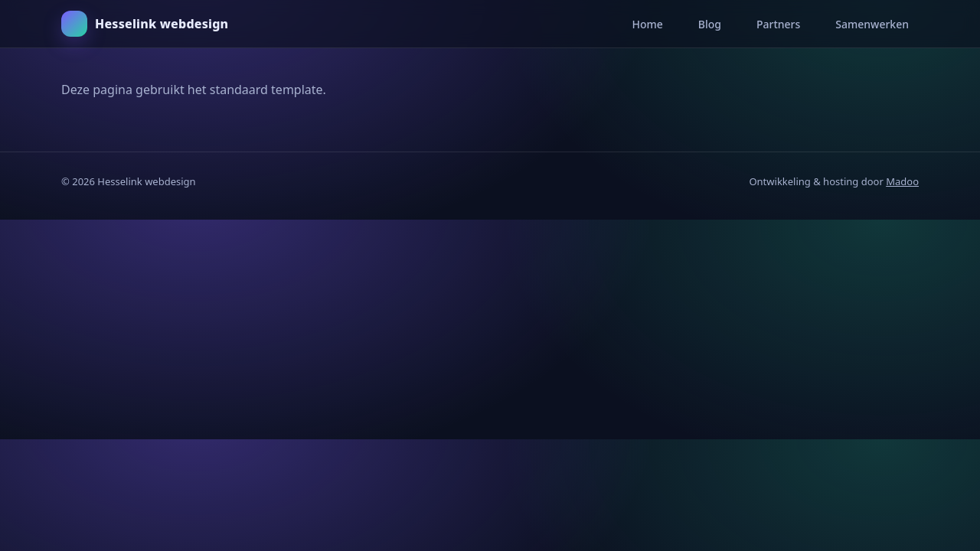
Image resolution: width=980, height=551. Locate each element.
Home (647, 24)
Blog (710, 24)
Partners (778, 24)
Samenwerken (872, 24)
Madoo (902, 181)
